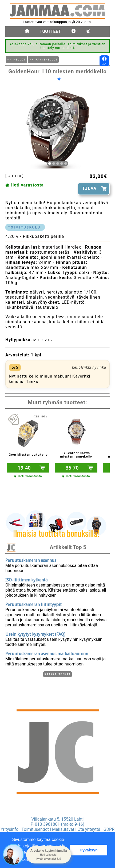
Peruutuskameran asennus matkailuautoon (47, 653)
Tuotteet (50, 31)
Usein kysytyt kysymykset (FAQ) (35, 633)
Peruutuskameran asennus (31, 560)
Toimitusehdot (35, 829)
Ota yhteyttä (89, 829)
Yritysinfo (9, 829)
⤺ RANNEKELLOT (43, 59)
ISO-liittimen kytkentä (26, 579)
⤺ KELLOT (16, 59)
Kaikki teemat (57, 674)
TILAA (89, 189)
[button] (49, 854)
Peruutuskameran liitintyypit (33, 604)
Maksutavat (63, 829)
